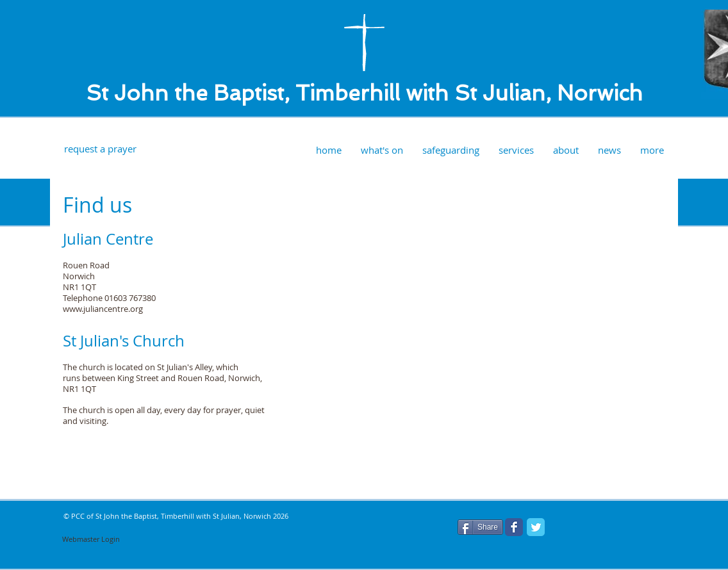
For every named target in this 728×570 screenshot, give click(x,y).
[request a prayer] (100, 149)
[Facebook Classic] (514, 527)
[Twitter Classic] (536, 527)
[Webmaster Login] (91, 539)
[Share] (480, 527)
